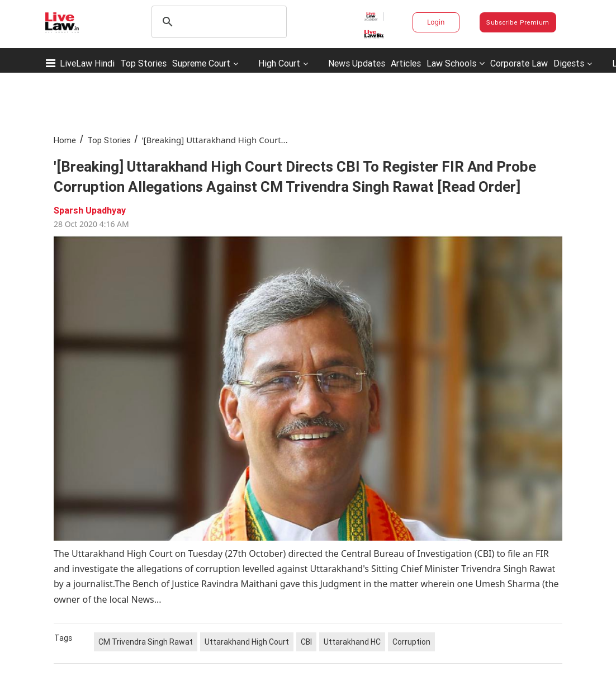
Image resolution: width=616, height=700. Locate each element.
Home (65, 140)
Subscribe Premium (518, 22)
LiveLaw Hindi (87, 63)
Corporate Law (519, 63)
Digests (569, 63)
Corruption (411, 642)
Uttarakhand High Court (247, 642)
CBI (306, 642)
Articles (406, 63)
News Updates (357, 63)
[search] (217, 22)
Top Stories (143, 63)
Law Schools (456, 63)
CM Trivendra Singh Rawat (146, 642)
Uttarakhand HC (352, 642)
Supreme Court (201, 63)
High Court (279, 63)
